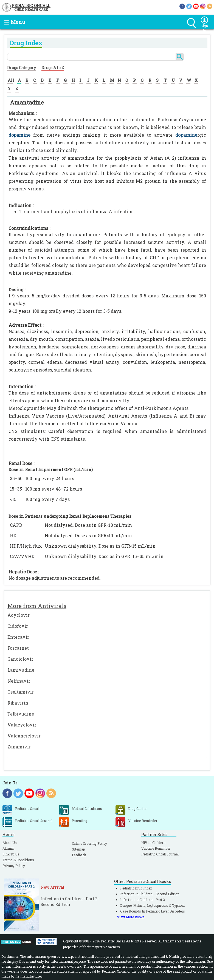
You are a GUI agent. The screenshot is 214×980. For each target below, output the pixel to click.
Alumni (8, 848)
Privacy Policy (14, 866)
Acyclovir (19, 615)
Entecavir (18, 637)
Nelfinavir (19, 681)
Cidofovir (18, 626)
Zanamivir (19, 747)
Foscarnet (18, 648)
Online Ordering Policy (89, 843)
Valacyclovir (22, 725)
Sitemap (78, 849)
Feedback (79, 855)
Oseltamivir (21, 692)
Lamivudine (21, 670)
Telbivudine (21, 714)
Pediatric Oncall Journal (160, 854)
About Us (10, 843)
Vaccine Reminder (156, 848)
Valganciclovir (24, 736)
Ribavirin (18, 703)
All (11, 80)
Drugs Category (22, 68)
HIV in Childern (153, 843)
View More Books (131, 917)
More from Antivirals (37, 606)
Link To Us (11, 854)
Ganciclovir (20, 659)
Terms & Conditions (18, 860)
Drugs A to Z (53, 68)
